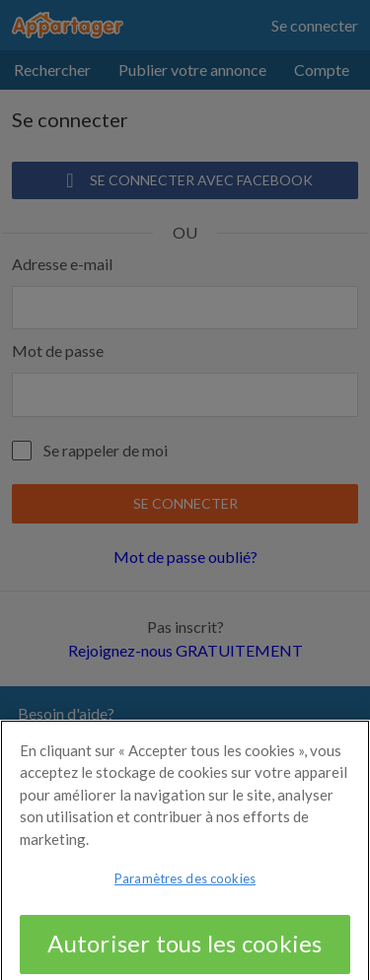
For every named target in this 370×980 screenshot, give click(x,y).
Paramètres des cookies (185, 887)
